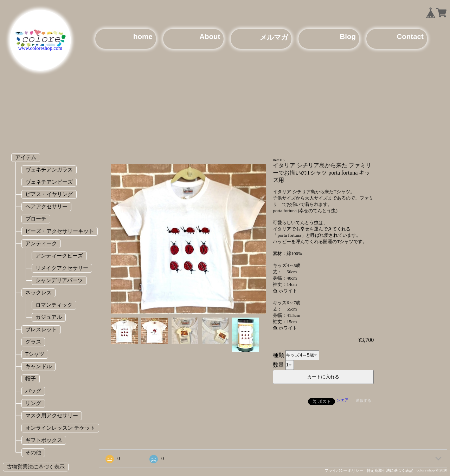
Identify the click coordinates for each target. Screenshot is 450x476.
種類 (278, 355)
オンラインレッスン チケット (60, 428)
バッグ (33, 391)
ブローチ (36, 219)
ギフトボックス (44, 440)
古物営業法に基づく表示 (36, 467)
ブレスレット (41, 329)
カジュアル (49, 317)
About (210, 36)
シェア (343, 400)
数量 (278, 364)
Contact (410, 36)
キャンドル (38, 366)
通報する (364, 400)
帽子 (31, 379)
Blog (348, 36)
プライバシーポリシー (344, 470)
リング (33, 403)
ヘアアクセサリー (46, 206)
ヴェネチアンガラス (49, 169)
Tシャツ (35, 354)
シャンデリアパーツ (59, 280)
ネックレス (38, 292)
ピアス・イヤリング (49, 194)
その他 (33, 452)
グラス (33, 342)
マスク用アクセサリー (52, 415)
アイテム (26, 157)
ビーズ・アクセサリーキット (60, 231)
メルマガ (274, 37)
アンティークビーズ (59, 256)
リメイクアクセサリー (62, 268)
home (143, 36)
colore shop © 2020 (432, 470)
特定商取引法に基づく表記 (390, 470)
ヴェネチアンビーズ (49, 182)
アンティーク (41, 243)
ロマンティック (54, 305)
